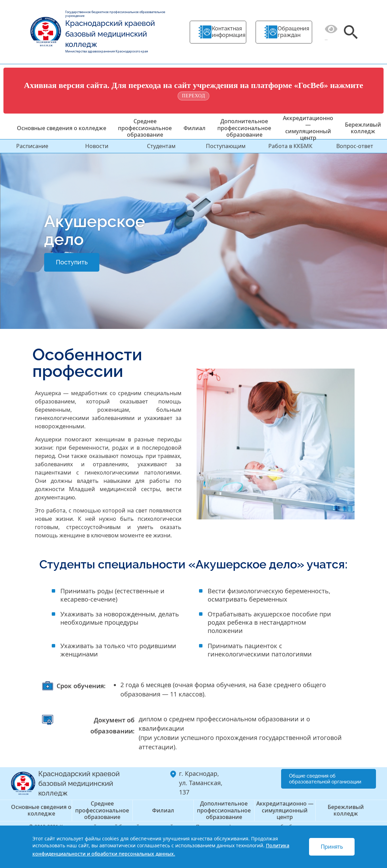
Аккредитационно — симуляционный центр (308, 128)
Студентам (161, 146)
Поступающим (226, 146)
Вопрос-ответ (355, 146)
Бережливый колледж (363, 128)
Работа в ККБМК (290, 146)
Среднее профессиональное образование (145, 128)
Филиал (195, 128)
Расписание (32, 146)
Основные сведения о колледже (62, 128)
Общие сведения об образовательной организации (325, 779)
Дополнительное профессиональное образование (244, 128)
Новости (97, 146)
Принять (332, 847)
